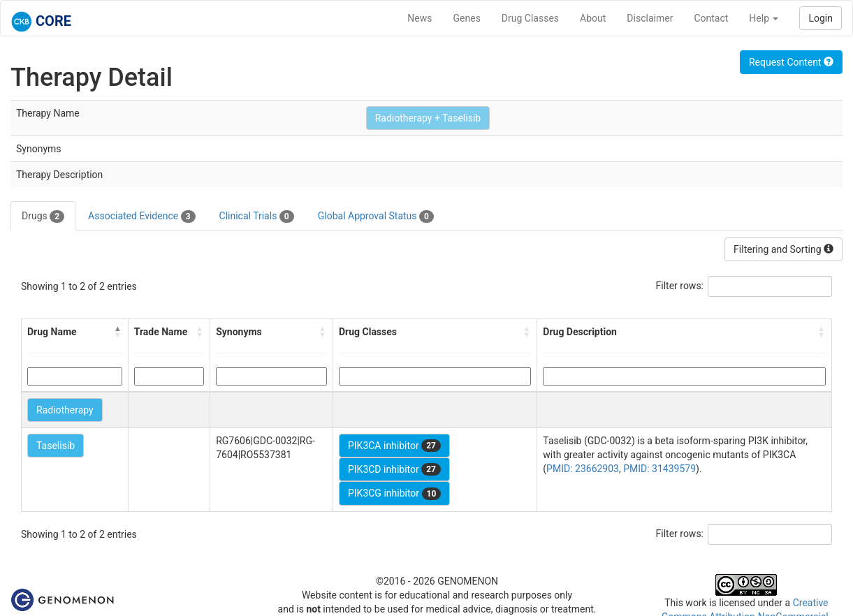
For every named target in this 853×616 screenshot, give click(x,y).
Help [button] (764, 18)
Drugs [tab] (43, 217)
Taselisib (56, 446)
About (593, 18)
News (420, 18)
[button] (118, 332)
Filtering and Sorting (783, 249)
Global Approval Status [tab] (376, 217)
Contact (711, 18)
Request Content (791, 62)
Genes (467, 18)
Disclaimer (650, 18)
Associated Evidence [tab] (141, 217)
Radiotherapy (65, 410)
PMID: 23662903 (583, 469)
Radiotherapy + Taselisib (428, 118)
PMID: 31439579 (659, 469)
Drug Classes (530, 18)
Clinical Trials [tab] (257, 217)
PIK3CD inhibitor (394, 469)
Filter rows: (680, 286)
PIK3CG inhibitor (394, 494)
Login (821, 18)
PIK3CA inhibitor (394, 446)
